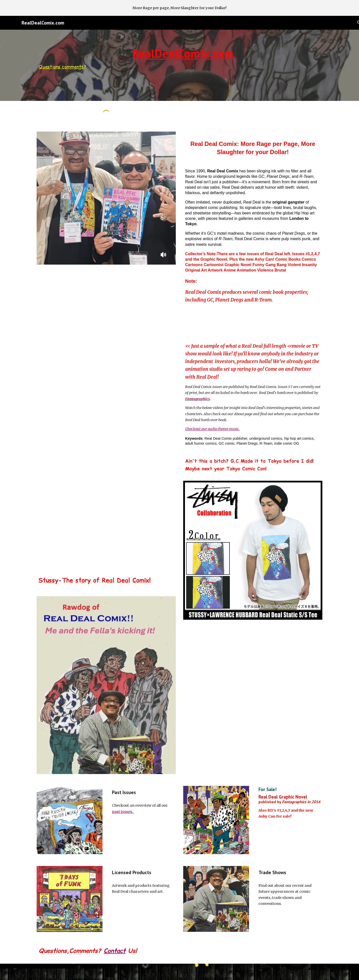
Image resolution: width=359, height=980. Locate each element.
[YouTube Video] (106, 319)
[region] (179, 8)
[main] (179, 59)
